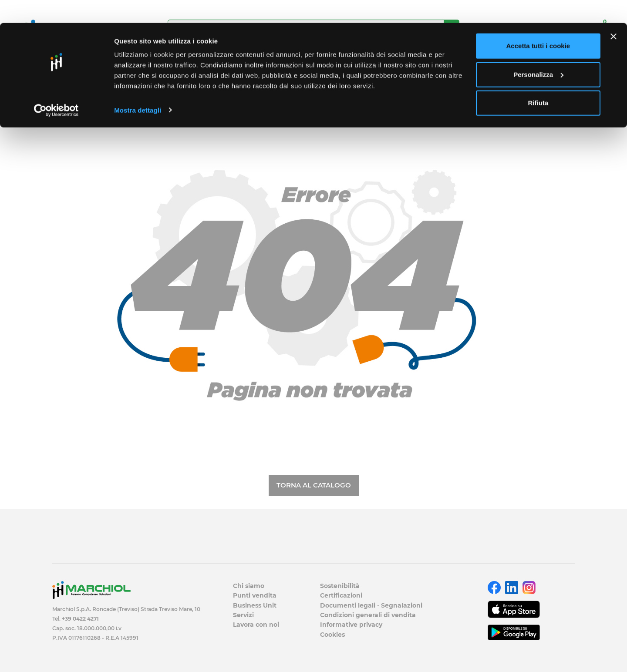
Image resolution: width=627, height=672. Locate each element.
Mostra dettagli (138, 87)
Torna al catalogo (314, 485)
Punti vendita (255, 595)
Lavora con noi (256, 625)
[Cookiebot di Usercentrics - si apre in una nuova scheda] (56, 87)
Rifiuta (538, 80)
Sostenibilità (340, 586)
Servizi (243, 615)
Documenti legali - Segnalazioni (371, 605)
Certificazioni (341, 595)
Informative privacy (351, 625)
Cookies (332, 635)
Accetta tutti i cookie (538, 23)
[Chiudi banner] (614, 13)
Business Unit (255, 605)
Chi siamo (249, 586)
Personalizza (538, 52)
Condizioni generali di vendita (368, 615)
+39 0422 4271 (80, 619)
